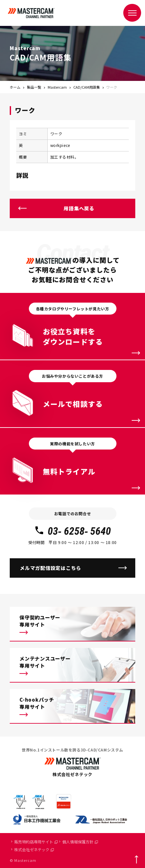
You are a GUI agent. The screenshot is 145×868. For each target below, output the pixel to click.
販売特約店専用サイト (36, 842)
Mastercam (57, 87)
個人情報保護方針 (80, 842)
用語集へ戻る (79, 208)
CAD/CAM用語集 (87, 87)
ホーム (15, 87)
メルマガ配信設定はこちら (50, 568)
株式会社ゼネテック (34, 849)
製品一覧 (34, 87)
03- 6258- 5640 (72, 531)
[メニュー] (132, 13)
